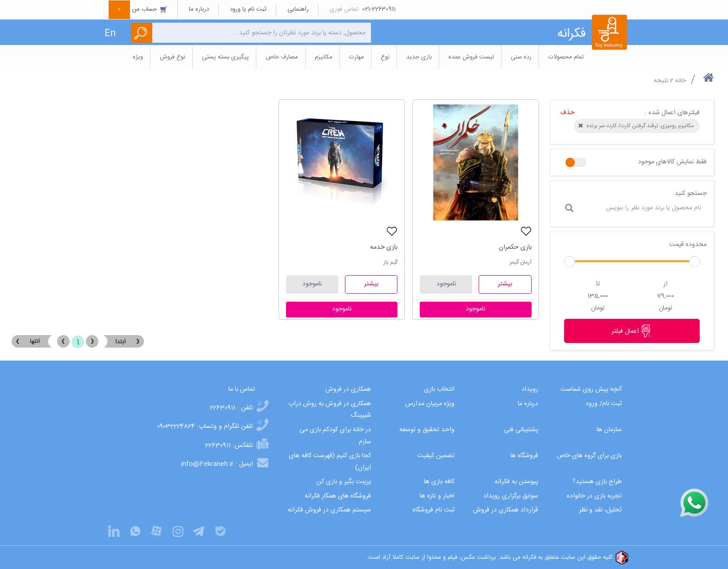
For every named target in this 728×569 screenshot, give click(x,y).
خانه (680, 81)
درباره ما (199, 9)
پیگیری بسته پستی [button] (225, 57)
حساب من (138, 9)
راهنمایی (298, 9)
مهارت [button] (357, 57)
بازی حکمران (515, 247)
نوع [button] (385, 57)
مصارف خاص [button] (282, 57)
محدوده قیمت (688, 245)
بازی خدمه (384, 247)
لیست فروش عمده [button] (471, 57)
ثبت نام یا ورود (248, 9)
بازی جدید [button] (419, 57)
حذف (568, 113)
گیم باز (390, 262)
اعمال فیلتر (632, 331)
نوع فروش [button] (172, 57)
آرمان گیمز (521, 262)
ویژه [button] (138, 57)
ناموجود (446, 284)
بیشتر (505, 284)
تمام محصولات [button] (566, 57)
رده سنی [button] (521, 57)
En (110, 34)
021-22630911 (379, 9)
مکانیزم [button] (324, 57)
